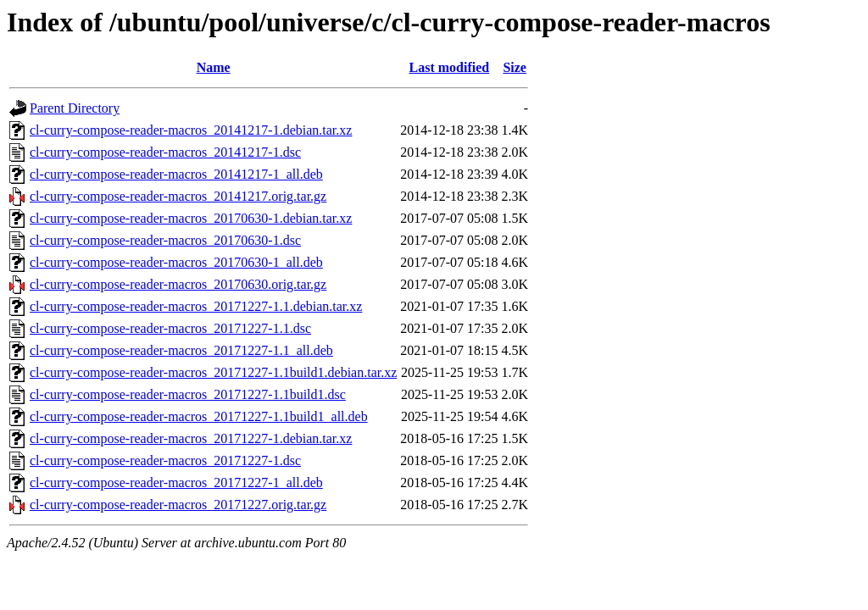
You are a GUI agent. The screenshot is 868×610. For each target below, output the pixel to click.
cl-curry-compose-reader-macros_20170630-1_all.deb (176, 262)
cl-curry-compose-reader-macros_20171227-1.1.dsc (170, 328)
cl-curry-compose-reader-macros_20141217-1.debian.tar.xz (191, 130)
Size (515, 67)
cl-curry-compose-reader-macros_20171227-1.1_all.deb (181, 350)
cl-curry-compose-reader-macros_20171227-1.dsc (165, 460)
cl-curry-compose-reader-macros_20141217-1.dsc (165, 152)
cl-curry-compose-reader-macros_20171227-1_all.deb (176, 482)
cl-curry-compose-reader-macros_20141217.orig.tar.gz (178, 196)
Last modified (450, 67)
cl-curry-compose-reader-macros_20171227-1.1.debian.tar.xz (196, 306)
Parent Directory (75, 108)
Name (214, 67)
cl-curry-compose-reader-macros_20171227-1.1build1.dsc (188, 394)
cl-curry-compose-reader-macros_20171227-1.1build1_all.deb (199, 416)
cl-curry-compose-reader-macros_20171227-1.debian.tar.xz (191, 438)
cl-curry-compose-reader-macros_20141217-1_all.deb (176, 174)
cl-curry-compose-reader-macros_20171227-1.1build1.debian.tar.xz (213, 372)
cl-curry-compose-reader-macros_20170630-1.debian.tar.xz (191, 218)
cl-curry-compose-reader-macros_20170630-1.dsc (165, 240)
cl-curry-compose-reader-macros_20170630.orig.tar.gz (178, 284)
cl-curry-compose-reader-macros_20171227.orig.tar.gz (178, 505)
